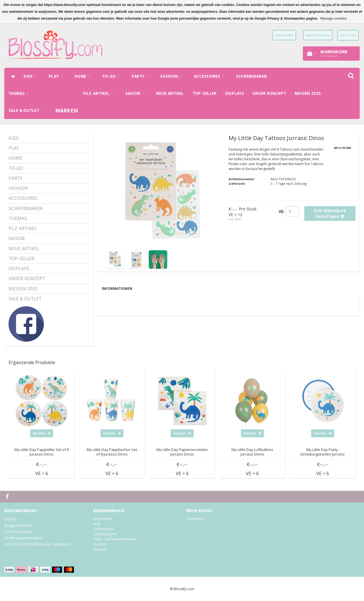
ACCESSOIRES (211, 76)
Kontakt (100, 544)
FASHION (173, 76)
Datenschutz (104, 529)
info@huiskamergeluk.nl (23, 538)
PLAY (57, 76)
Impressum (103, 519)
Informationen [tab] (117, 289)
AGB (97, 524)
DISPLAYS (235, 93)
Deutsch (348, 35)
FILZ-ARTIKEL (100, 93)
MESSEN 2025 (308, 93)
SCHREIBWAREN (255, 76)
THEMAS (20, 93)
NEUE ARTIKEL (170, 93)
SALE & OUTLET (28, 110)
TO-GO (113, 76)
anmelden (284, 35)
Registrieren (318, 35)
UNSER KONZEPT (269, 93)
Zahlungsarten (105, 534)
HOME (84, 76)
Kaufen (42, 433)
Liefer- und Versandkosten (115, 539)
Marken (67, 110)
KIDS (32, 76)
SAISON (136, 93)
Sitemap (100, 549)
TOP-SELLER (205, 93)
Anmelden (195, 519)
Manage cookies (334, 19)
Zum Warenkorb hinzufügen (330, 213)
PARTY (142, 76)
